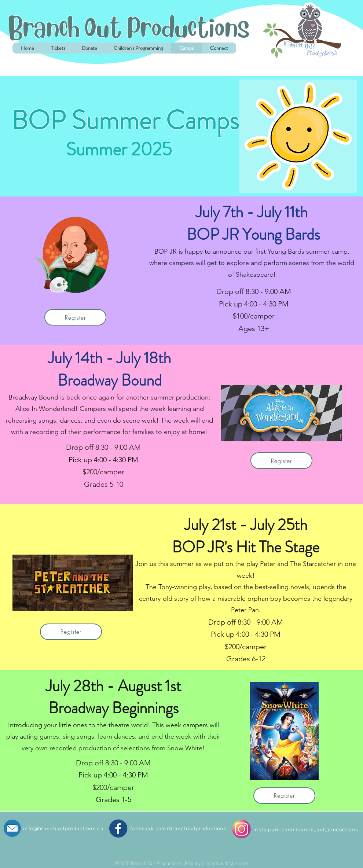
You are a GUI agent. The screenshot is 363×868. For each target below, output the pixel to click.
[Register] (75, 317)
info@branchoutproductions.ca (63, 828)
